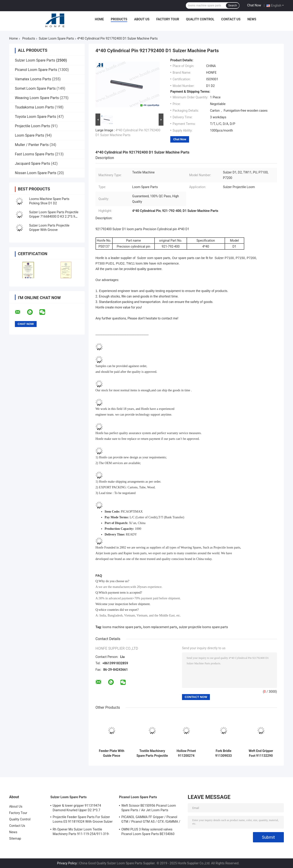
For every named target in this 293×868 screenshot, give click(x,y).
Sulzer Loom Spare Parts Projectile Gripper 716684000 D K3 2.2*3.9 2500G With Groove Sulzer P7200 (54, 216)
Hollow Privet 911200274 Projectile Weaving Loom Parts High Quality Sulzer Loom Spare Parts (186, 753)
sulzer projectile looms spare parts (203, 627)
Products (119, 19)
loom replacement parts (160, 627)
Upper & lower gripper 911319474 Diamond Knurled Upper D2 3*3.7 (77, 808)
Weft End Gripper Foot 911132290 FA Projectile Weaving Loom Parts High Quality (261, 753)
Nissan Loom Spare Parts (36, 173)
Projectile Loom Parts (33, 126)
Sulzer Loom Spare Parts (56, 38)
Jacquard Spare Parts (33, 164)
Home (99, 19)
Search (233, 5)
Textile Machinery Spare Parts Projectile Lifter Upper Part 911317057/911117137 (152, 753)
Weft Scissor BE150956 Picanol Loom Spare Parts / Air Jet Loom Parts (149, 808)
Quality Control (200, 19)
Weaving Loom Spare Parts (37, 98)
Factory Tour (168, 19)
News (252, 19)
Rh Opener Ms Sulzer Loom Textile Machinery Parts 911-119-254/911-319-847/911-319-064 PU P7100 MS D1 (81, 832)
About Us (142, 19)
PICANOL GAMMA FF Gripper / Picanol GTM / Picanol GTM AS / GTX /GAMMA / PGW (151, 820)
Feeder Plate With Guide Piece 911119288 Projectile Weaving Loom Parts (112, 753)
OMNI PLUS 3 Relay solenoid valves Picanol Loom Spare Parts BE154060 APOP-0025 (148, 832)
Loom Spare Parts (30, 135)
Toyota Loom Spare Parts (35, 117)
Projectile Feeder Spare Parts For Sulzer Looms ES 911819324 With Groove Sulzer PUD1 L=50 (83, 820)
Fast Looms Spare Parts (34, 154)
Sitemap (15, 838)
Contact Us (231, 19)
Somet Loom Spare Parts (35, 88)
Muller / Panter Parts (32, 145)
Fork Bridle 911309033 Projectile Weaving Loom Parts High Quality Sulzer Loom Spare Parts (224, 753)
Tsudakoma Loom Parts (34, 107)
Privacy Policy (67, 863)
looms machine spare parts (122, 627)
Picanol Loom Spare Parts (36, 70)
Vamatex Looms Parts (33, 79)
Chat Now (254, 5)
